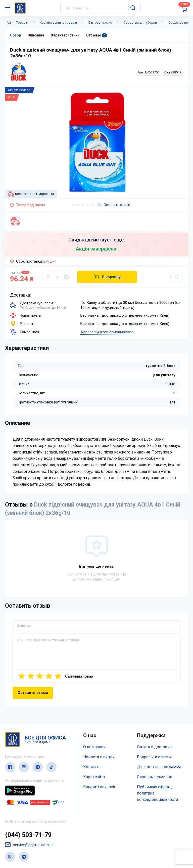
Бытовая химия (100, 23)
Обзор (15, 35)
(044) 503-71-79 (28, 835)
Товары (22, 23)
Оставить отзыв (114, 205)
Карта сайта (94, 777)
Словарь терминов (155, 777)
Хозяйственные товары (58, 23)
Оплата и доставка (154, 747)
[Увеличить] (66, 277)
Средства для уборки (140, 23)
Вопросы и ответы (154, 757)
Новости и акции (99, 757)
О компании (94, 747)
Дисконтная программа (159, 767)
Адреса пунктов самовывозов (107, 332)
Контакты (92, 767)
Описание (36, 35)
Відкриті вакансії (99, 787)
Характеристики (65, 35)
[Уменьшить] (48, 277)
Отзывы (97, 35)
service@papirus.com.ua (29, 845)
